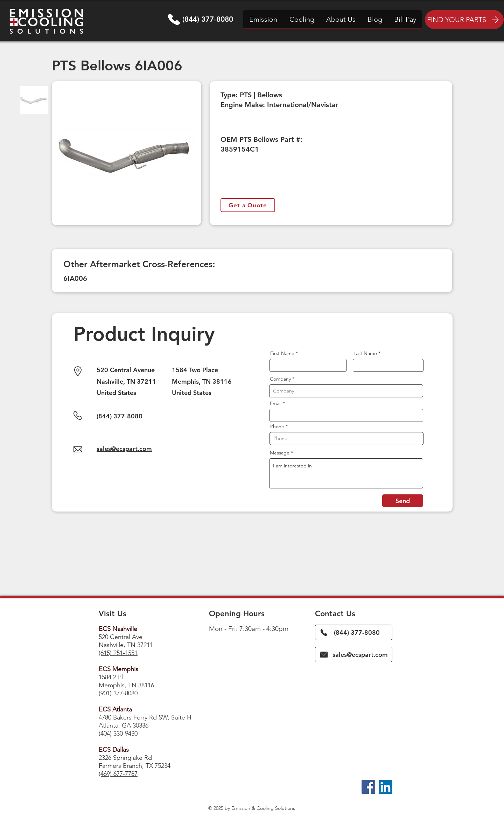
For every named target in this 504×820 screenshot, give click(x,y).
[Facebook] (368, 787)
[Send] (403, 501)
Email (276, 403)
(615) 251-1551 (118, 653)
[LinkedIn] (386, 787)
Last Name (365, 353)
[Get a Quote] (248, 205)
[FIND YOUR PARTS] (464, 20)
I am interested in (346, 473)
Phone (277, 426)
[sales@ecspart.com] (354, 654)
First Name (282, 353)
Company (280, 379)
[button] (263, 19)
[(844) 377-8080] (354, 632)
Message (280, 453)
